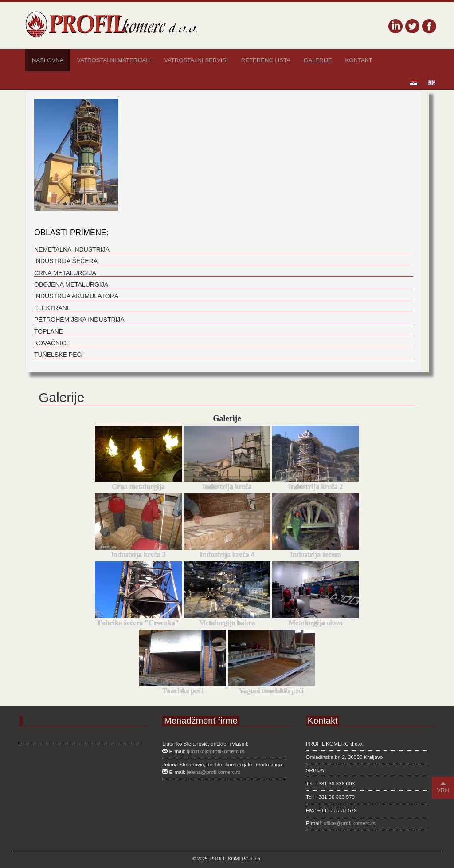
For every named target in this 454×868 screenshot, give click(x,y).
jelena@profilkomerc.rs (214, 772)
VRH (443, 787)
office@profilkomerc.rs (350, 823)
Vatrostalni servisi (196, 60)
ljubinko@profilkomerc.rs (216, 751)
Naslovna (48, 60)
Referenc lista (266, 60)
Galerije (318, 60)
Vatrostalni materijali (114, 60)
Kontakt (359, 60)
